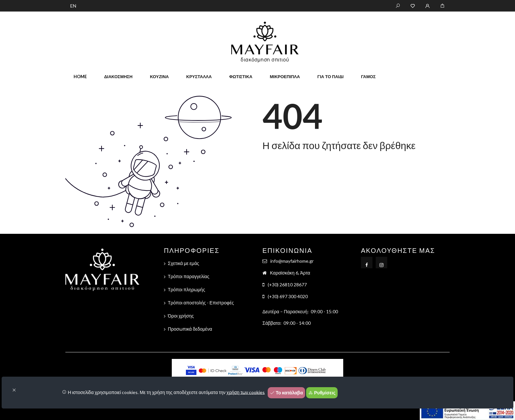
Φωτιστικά (241, 77)
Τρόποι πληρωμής (186, 289)
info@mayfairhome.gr (292, 261)
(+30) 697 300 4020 (288, 296)
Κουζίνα (159, 77)
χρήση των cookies (246, 392)
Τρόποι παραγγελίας (189, 276)
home (80, 77)
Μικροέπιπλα (285, 77)
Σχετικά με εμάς (183, 263)
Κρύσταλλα (199, 77)
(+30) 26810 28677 (287, 285)
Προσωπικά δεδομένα (190, 329)
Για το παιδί (330, 77)
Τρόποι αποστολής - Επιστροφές (201, 303)
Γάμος (368, 77)
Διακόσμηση (118, 77)
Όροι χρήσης (181, 316)
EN (73, 6)
